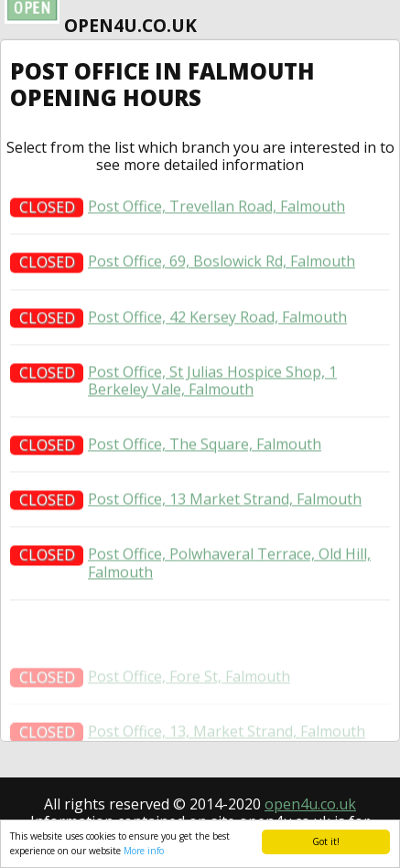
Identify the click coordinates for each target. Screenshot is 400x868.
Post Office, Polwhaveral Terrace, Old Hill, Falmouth (229, 566)
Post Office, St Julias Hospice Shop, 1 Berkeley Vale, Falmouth (212, 383)
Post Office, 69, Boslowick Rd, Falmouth (222, 265)
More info (144, 851)
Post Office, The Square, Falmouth (205, 447)
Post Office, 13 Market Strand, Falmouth (225, 503)
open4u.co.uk (310, 804)
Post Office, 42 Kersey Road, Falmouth (217, 320)
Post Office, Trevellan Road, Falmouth (216, 210)
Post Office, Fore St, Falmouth (189, 688)
